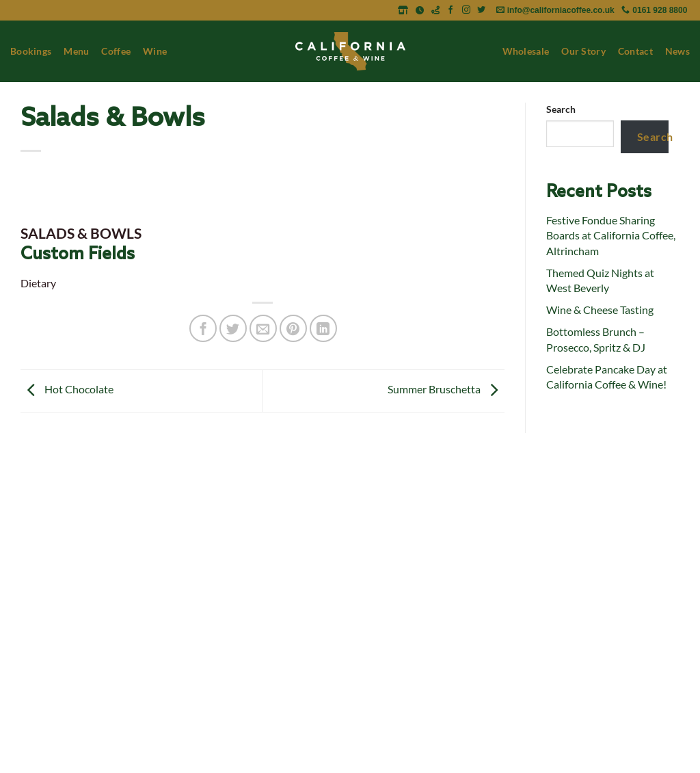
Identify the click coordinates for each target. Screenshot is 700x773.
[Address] (404, 10)
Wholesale (526, 51)
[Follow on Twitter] (481, 10)
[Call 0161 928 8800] (654, 10)
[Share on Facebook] (203, 328)
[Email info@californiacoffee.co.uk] (556, 10)
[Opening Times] (421, 10)
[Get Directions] (436, 10)
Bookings (31, 51)
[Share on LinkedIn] (323, 328)
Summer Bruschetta (446, 389)
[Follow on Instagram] (467, 10)
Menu (76, 51)
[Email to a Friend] (263, 328)
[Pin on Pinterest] (293, 328)
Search (561, 109)
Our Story (583, 51)
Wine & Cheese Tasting (600, 310)
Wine (155, 51)
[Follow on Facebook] (452, 10)
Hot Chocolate (67, 389)
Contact (635, 51)
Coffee (116, 51)
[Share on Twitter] (233, 328)
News (677, 51)
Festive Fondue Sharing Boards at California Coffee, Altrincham (611, 235)
